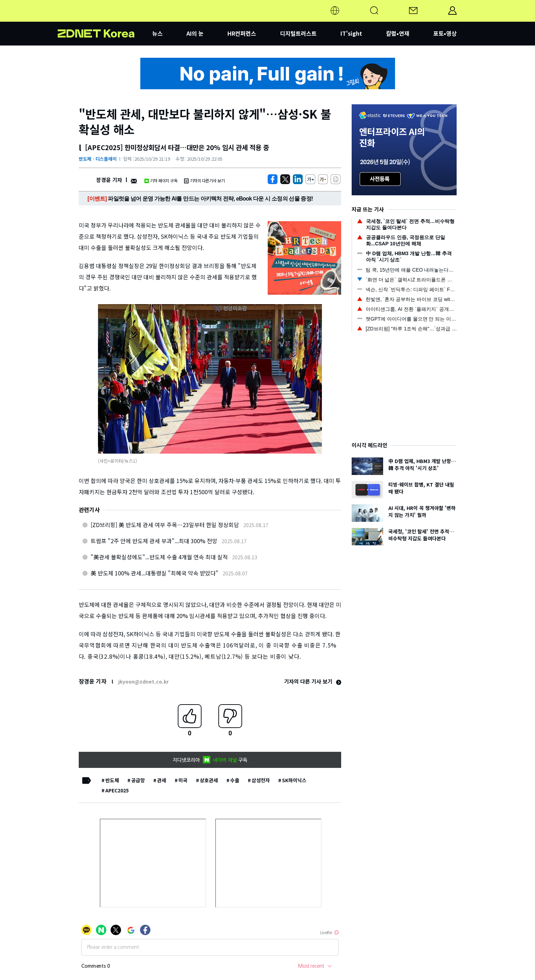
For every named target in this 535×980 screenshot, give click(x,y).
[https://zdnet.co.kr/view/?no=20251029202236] (273, 179)
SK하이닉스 (294, 780)
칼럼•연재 (398, 33)
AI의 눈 (195, 33)
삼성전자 (261, 780)
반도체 (112, 780)
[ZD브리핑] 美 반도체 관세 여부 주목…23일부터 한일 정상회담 (165, 525)
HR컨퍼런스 (242, 33)
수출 (235, 780)
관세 (162, 780)
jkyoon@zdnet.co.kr (143, 681)
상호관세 (209, 780)
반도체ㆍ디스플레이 (98, 159)
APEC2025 (117, 790)
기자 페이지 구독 (161, 180)
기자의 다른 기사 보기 (313, 681)
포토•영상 (445, 33)
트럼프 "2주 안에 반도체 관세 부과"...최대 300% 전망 (154, 541)
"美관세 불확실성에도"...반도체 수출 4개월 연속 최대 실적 (159, 557)
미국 (183, 780)
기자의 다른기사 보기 (204, 180)
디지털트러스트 (298, 33)
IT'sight (351, 33)
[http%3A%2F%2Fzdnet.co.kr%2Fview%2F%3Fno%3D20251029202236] (298, 179)
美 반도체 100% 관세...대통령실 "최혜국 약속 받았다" (154, 573)
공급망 (138, 780)
